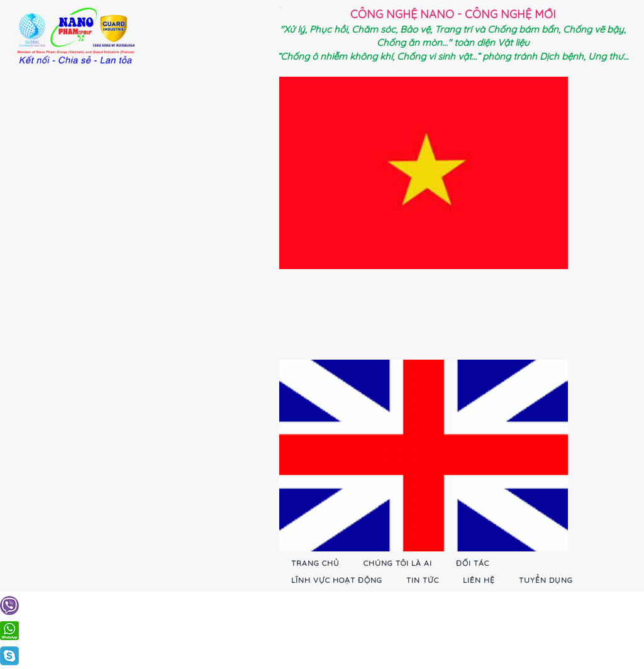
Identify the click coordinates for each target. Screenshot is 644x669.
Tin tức (423, 580)
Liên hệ (479, 580)
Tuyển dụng (546, 580)
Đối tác (473, 563)
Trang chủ (315, 563)
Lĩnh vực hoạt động (337, 580)
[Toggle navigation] (280, 8)
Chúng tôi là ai (398, 563)
